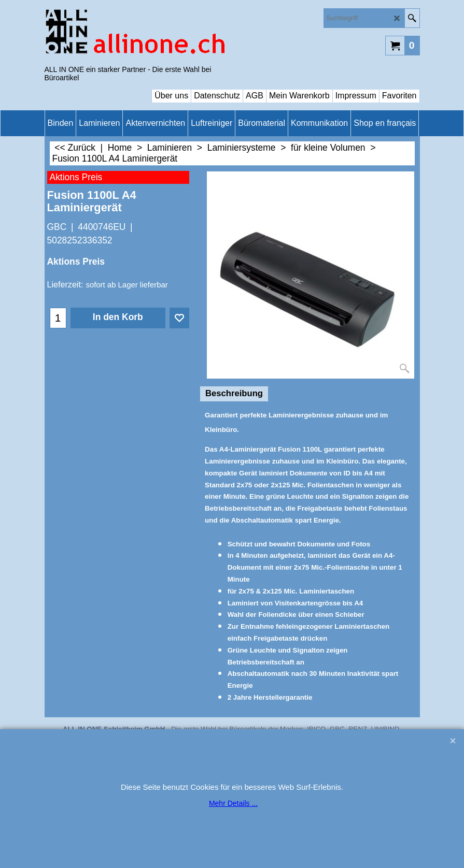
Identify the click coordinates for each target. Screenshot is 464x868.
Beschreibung (234, 393)
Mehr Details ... (233, 803)
